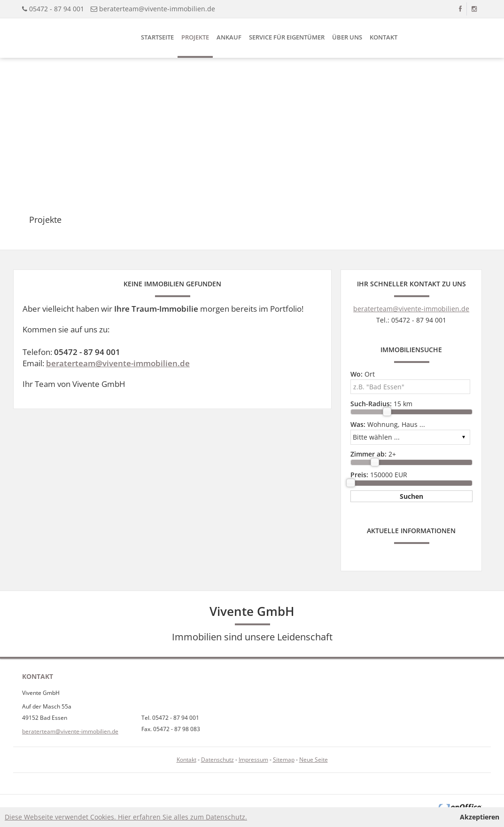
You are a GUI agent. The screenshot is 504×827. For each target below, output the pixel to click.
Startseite (157, 37)
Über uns (347, 37)
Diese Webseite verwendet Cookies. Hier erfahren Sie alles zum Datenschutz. (126, 817)
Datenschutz (217, 760)
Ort (363, 374)
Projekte (195, 37)
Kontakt (384, 37)
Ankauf (229, 37)
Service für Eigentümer (287, 37)
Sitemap (284, 760)
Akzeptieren (480, 817)
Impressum (253, 760)
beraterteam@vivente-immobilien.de (157, 9)
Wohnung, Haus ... (388, 424)
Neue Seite (314, 760)
